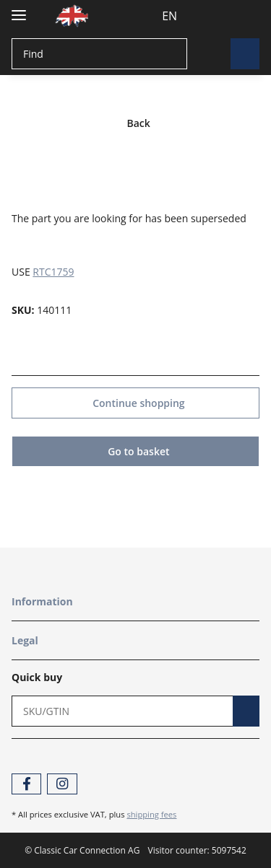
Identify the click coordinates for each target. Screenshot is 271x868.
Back (135, 123)
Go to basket (135, 451)
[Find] (98, 54)
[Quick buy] (119, 710)
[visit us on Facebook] (26, 783)
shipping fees (151, 814)
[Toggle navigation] (19, 9)
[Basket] (244, 16)
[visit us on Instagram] (62, 783)
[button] (186, 16)
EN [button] (143, 16)
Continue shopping (135, 402)
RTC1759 (53, 271)
